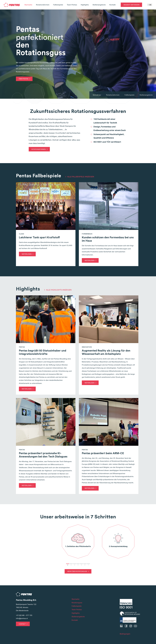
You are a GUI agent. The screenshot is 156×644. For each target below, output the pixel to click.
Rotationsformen (43, 5)
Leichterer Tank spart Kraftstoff (39, 237)
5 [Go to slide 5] (81, 565)
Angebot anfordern (132, 5)
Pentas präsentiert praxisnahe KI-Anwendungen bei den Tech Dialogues (43, 455)
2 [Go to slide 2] (71, 565)
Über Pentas (24, 79)
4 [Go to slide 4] (78, 565)
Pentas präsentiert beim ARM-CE (103, 453)
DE (150, 5)
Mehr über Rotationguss (77, 571)
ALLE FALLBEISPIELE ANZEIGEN (81, 177)
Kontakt (113, 5)
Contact (22, 624)
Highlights (85, 5)
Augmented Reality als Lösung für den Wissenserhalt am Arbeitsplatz (106, 352)
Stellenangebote (99, 5)
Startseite (28, 5)
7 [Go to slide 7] (88, 565)
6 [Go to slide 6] (85, 565)
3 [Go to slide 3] (75, 565)
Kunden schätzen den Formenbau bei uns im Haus (108, 239)
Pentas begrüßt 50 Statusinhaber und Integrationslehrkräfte (43, 352)
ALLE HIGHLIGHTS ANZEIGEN (59, 290)
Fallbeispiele (58, 5)
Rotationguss (77, 603)
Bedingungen (125, 634)
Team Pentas (72, 5)
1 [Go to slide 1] (68, 565)
